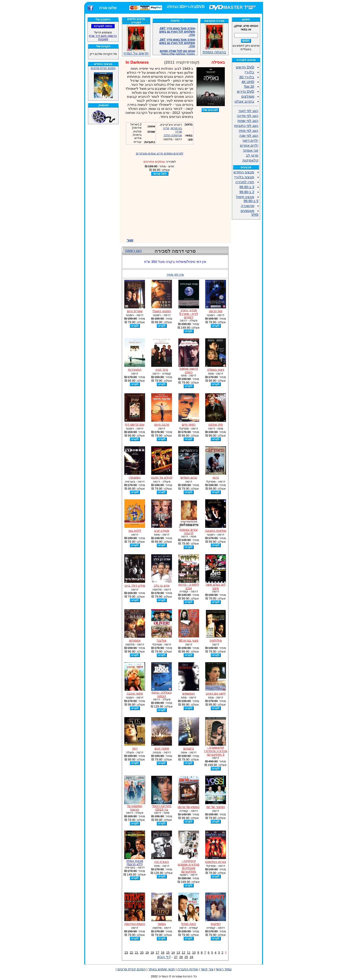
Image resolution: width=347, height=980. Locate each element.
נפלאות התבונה (216, 531)
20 (142, 953)
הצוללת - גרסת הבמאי (162, 694)
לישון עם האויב (216, 693)
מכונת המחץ (135, 862)
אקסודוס (135, 640)
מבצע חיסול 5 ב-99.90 (247, 199)
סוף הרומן (216, 311)
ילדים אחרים (249, 145)
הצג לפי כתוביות (246, 126)
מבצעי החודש (244, 172)
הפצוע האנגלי (162, 311)
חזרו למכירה (245, 182)
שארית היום (135, 311)
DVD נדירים (245, 91)
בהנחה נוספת (214, 50)
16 (163, 953)
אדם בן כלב (162, 585)
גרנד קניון (162, 370)
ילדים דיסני (250, 141)
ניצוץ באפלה (216, 370)
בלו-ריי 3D (247, 77)
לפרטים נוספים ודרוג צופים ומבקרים (160, 153)
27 (176, 957)
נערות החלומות (216, 862)
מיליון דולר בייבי (135, 585)
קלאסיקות (251, 160)
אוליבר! (162, 640)
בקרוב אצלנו (244, 101)
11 (189, 953)
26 (181, 957)
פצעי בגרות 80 (189, 640)
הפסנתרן (135, 478)
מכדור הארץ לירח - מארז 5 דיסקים (189, 314)
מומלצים (248, 96)
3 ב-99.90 (247, 187)
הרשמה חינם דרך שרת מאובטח (103, 37)
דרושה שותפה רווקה (189, 370)
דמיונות (216, 924)
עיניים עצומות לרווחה (189, 531)
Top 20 (249, 87)
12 (183, 953)
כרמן (216, 478)
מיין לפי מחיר (175, 275)
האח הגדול (189, 924)
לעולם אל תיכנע (162, 478)
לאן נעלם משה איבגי (215, 586)
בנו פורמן (176, 128)
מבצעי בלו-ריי (244, 177)
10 (194, 953)
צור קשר (207, 969)
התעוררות (135, 370)
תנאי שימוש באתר (161, 969)
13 (178, 953)
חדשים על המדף (136, 40)
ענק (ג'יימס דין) (135, 424)
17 (157, 953)
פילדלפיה (216, 640)
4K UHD (248, 82)
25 (186, 957)
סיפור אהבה (135, 693)
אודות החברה (188, 969)
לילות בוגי (135, 531)
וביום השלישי (189, 478)
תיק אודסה (216, 424)
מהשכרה (248, 206)
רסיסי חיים (189, 424)
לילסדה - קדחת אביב (189, 586)
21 (137, 953)
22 (132, 953)
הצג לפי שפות (248, 121)
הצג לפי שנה (249, 136)
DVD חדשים (245, 67)
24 (191, 957)
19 (147, 953)
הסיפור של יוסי (216, 807)
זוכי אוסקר (250, 150)
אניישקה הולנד (173, 135)
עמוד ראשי (224, 969)
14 (173, 953)
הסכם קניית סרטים (103, 68)
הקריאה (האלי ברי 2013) (162, 808)
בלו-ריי (249, 72)
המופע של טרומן (189, 807)
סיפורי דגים (162, 748)
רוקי (135, 748)
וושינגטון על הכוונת (135, 808)
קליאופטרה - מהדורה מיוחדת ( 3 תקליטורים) (216, 751)
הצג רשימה (133, 251)
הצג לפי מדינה (248, 116)
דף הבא (164, 957)
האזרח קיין (162, 862)
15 (168, 953)
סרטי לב (252, 155)
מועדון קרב (162, 531)
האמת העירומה (135, 924)
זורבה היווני (162, 424)
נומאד (162, 924)
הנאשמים (189, 693)
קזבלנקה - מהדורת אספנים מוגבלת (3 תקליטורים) (189, 866)
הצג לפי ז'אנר (248, 111)
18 (152, 953)
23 (126, 953)
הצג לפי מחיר (248, 131)
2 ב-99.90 (247, 192)
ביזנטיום (189, 748)
